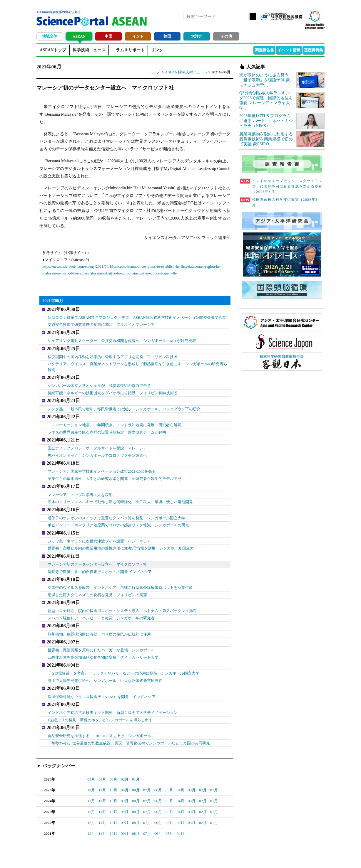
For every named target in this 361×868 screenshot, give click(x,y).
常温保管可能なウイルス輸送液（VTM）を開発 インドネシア (102, 679)
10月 (113, 770)
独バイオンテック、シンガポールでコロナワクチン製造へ (97, 448)
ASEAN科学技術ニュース (187, 72)
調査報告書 (264, 50)
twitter (288, 26)
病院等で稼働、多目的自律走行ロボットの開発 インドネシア (100, 560)
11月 (102, 770)
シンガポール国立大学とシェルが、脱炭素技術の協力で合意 (99, 382)
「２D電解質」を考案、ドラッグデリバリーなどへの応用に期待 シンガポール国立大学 (123, 656)
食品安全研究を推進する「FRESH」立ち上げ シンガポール (99, 716)
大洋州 (197, 36)
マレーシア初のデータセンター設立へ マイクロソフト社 (97, 552)
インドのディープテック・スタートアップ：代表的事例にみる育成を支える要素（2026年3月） (281, 186)
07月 (147, 770)
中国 (108, 36)
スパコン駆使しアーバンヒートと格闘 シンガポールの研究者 (101, 604)
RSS (268, 26)
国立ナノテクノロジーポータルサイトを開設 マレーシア (97, 441)
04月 (102, 759)
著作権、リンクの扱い (186, 856)
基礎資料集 (314, 50)
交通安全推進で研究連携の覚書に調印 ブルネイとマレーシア (101, 324)
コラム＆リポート (128, 50)
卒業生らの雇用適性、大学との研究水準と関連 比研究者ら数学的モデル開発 (115, 471)
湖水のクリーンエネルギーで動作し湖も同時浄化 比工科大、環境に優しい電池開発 (120, 493)
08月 (136, 770)
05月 (91, 759)
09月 (125, 770)
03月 (113, 759)
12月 (91, 770)
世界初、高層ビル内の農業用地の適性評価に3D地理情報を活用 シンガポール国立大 (121, 537)
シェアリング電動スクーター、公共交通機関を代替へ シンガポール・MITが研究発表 (122, 339)
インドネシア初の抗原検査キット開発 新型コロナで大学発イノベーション (113, 693)
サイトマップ (219, 856)
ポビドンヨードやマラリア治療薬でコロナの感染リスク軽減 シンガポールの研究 (118, 515)
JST (59, 858)
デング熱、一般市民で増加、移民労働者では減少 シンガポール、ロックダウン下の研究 (124, 404)
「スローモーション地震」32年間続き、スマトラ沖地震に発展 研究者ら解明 (115, 419)
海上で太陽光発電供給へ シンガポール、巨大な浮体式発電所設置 (105, 664)
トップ (154, 72)
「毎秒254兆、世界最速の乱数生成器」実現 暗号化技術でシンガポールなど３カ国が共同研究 (129, 723)
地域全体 (50, 36)
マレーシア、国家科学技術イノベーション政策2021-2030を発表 (102, 463)
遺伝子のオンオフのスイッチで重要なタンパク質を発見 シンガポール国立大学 (116, 508)
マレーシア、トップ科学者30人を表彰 (80, 486)
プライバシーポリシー (253, 856)
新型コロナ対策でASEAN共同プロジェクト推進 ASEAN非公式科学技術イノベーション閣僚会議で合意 (137, 316)
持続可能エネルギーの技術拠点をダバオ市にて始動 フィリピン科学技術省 (113, 389)
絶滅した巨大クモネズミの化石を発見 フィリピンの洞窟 (97, 582)
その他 (226, 36)
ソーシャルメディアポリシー (300, 856)
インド (138, 36)
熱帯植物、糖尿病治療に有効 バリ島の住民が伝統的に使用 (99, 619)
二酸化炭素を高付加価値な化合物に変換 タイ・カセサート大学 (103, 641)
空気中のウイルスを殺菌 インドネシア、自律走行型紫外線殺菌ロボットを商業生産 (120, 575)
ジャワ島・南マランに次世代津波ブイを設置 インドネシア (99, 530)
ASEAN (79, 36)
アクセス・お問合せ (147, 856)
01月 (136, 759)
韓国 (167, 36)
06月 (158, 770)
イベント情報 (289, 50)
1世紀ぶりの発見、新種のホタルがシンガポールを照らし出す (100, 701)
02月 (125, 759)
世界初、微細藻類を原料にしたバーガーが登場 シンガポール (101, 634)
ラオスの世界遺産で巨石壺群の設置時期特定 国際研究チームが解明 (107, 426)
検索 (253, 16)
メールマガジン (298, 26)
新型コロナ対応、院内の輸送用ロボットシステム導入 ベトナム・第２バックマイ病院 (122, 597)
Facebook (278, 26)
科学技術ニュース (89, 50)
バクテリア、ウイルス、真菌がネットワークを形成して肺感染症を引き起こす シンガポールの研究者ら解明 (137, 364)
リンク (157, 50)
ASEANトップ (53, 50)
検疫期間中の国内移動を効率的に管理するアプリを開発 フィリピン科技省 (113, 354)
